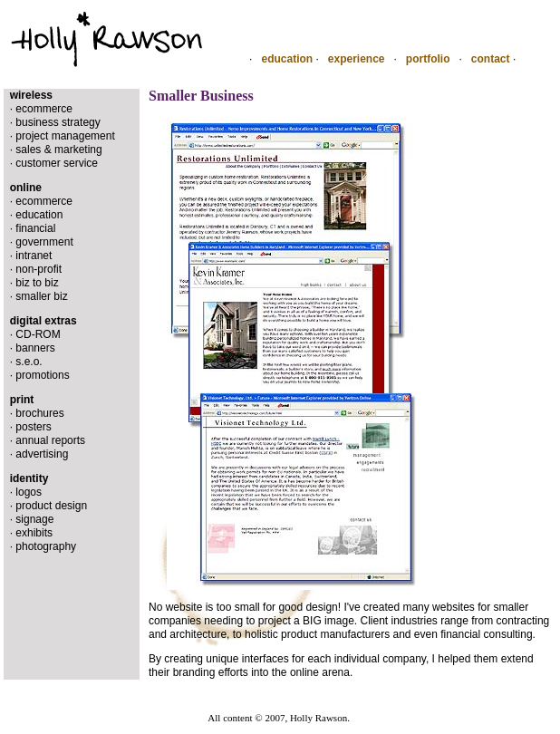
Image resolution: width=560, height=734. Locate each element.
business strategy (58, 122)
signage (34, 519)
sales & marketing (58, 150)
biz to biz (37, 283)
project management (65, 136)
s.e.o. (29, 362)
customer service (57, 163)
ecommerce (44, 109)
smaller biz (41, 296)
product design (51, 506)
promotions (42, 375)
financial (35, 228)
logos (29, 492)
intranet (34, 256)
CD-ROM (38, 334)
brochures (39, 413)
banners (35, 348)
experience (357, 59)
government (44, 242)
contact (491, 59)
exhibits (34, 533)
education (287, 59)
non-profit (39, 269)
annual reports (50, 440)
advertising (42, 454)
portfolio (428, 59)
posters (33, 427)
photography (46, 546)
